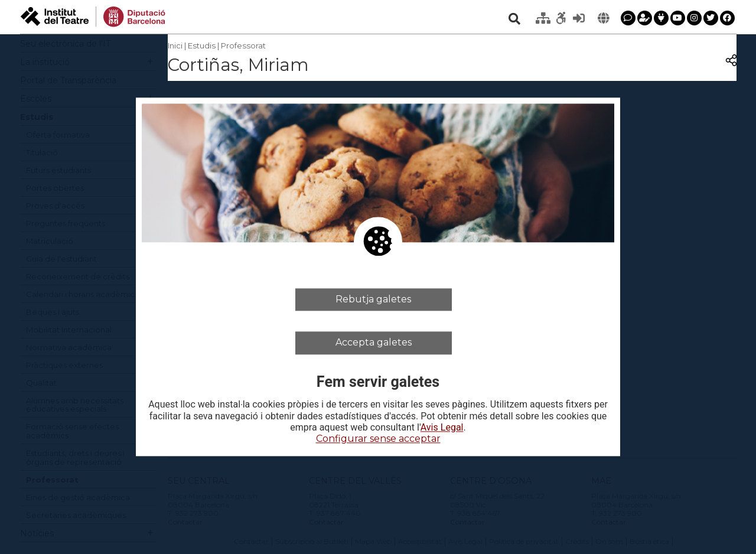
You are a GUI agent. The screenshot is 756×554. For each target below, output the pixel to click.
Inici (175, 45)
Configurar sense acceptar (378, 439)
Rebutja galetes (373, 299)
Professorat (243, 45)
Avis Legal (442, 428)
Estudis (202, 45)
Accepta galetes (374, 343)
